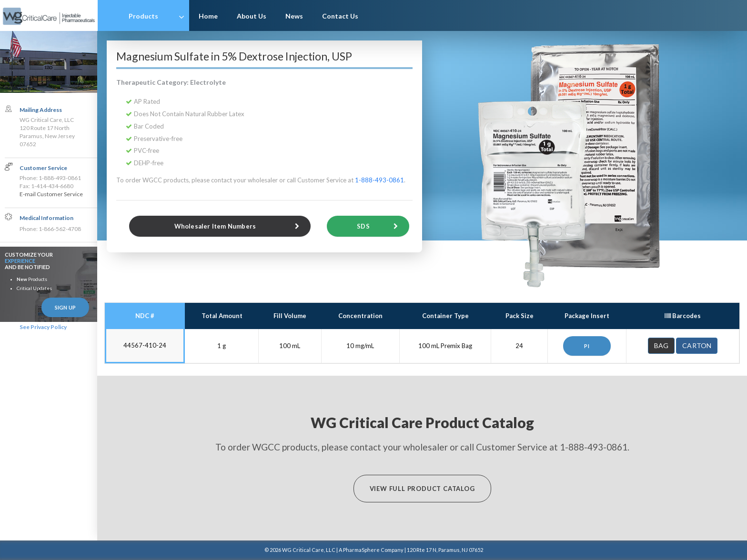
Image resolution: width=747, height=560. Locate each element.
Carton (697, 345)
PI (587, 346)
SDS (364, 226)
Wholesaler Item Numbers (215, 226)
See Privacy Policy (43, 327)
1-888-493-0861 (380, 180)
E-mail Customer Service (51, 195)
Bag (661, 345)
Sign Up (65, 307)
